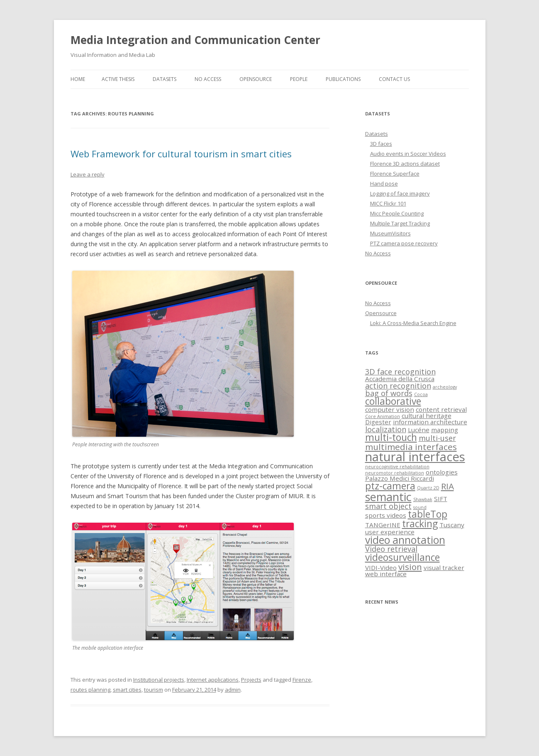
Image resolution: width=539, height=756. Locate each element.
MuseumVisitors (390, 233)
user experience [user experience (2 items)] (390, 532)
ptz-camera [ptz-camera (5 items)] (390, 486)
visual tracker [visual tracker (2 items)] (444, 568)
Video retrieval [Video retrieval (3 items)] (391, 549)
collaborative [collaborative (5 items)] (393, 401)
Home (78, 79)
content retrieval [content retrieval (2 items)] (441, 409)
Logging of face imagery (400, 193)
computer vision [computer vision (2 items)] (390, 409)
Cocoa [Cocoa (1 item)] (421, 394)
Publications (343, 79)
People (299, 79)
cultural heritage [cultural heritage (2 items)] (427, 416)
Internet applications (213, 680)
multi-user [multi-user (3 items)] (437, 438)
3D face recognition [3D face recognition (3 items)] (400, 372)
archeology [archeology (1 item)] (445, 387)
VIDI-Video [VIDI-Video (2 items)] (381, 568)
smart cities (127, 690)
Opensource (256, 79)
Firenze (302, 680)
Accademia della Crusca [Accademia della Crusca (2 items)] (400, 379)
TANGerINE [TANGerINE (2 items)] (383, 525)
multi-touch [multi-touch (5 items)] (391, 437)
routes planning (90, 690)
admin (233, 690)
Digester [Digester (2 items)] (378, 422)
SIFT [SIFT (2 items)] (441, 499)
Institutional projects (159, 680)
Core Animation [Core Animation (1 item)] (383, 416)
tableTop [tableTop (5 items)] (428, 514)
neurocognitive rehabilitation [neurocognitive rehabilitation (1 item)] (397, 467)
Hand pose (384, 183)
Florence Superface (395, 174)
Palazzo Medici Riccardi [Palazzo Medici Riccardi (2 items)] (400, 478)
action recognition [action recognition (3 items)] (398, 386)
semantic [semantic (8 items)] (388, 497)
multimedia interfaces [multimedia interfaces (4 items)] (411, 447)
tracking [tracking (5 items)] (420, 524)
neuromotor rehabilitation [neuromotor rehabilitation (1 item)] (395, 473)
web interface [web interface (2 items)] (386, 574)
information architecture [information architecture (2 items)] (430, 422)
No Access (208, 79)
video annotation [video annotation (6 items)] (405, 540)
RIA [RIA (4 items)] (448, 486)
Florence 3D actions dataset (405, 164)
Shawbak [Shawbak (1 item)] (423, 499)
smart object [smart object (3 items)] (388, 506)
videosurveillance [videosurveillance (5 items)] (402, 557)
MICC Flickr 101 (388, 203)
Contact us (394, 79)
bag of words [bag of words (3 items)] (389, 393)
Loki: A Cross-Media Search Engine (413, 323)
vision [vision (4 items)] (410, 567)
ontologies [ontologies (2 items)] (442, 472)
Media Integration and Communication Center (195, 40)
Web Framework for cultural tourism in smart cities (181, 154)
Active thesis (118, 79)
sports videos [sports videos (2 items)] (386, 515)
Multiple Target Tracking (400, 223)
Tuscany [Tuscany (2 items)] (452, 525)
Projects (251, 680)
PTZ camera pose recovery (404, 243)
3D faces (381, 144)
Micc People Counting (397, 213)
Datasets (165, 79)
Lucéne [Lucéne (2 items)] (419, 430)
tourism (154, 690)
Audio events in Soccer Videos (408, 154)
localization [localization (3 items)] (386, 429)
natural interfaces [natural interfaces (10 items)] (415, 457)
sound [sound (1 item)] (420, 507)
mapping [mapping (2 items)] (445, 430)
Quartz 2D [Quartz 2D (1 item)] (428, 488)
